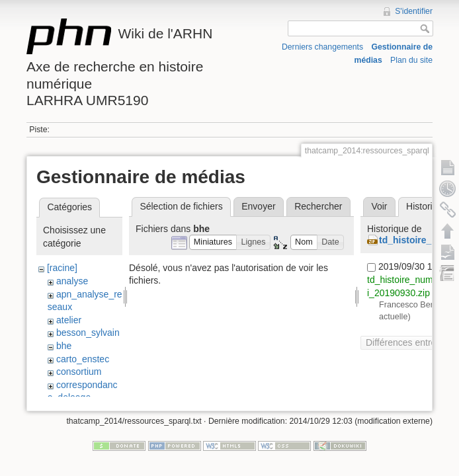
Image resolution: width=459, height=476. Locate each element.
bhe (64, 346)
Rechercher (318, 206)
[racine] (62, 268)
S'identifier (414, 11)
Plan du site (411, 60)
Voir (379, 206)
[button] (213, 242)
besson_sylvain (88, 333)
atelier (69, 320)
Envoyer (258, 206)
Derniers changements (322, 47)
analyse (72, 281)
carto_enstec (83, 359)
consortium (79, 372)
